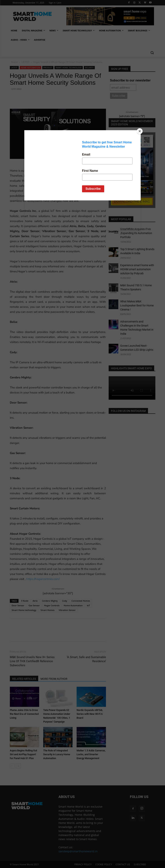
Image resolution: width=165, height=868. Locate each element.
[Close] (140, 131)
